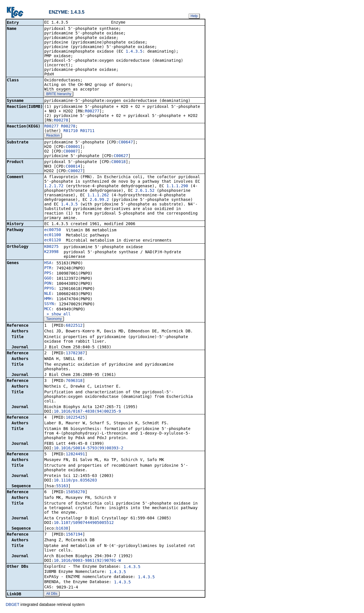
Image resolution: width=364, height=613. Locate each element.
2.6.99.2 (99, 200)
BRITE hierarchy (59, 94)
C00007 (71, 152)
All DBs (52, 594)
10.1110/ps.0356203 (75, 481)
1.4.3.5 (134, 52)
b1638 (62, 529)
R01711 (87, 131)
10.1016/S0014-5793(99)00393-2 (88, 449)
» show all (57, 314)
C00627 (121, 156)
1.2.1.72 (54, 186)
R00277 (92, 112)
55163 (62, 486)
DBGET (13, 605)
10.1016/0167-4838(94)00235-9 (87, 412)
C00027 (76, 171)
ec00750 (52, 230)
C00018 (118, 162)
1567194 (74, 535)
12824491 (75, 454)
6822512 (74, 326)
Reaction (53, 136)
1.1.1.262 (98, 196)
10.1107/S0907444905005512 (84, 523)
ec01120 (52, 240)
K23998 (51, 252)
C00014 (73, 167)
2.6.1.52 (145, 191)
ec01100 (52, 235)
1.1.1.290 (177, 186)
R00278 (61, 121)
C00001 (73, 147)
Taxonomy (54, 319)
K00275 (51, 247)
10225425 (75, 418)
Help (194, 16)
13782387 (75, 353)
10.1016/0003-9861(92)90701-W (87, 561)
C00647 (126, 143)
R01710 (71, 131)
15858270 (75, 492)
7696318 (74, 381)
